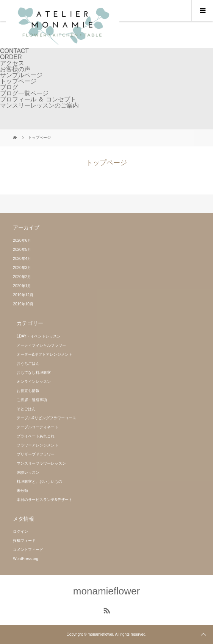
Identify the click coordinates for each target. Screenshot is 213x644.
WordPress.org (26, 559)
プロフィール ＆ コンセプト (38, 99)
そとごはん (26, 409)
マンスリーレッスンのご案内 (39, 105)
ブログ (9, 87)
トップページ (18, 81)
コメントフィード (28, 550)
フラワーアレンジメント (38, 445)
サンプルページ (21, 75)
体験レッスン (28, 472)
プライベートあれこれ (36, 436)
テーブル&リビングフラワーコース (46, 418)
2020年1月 (22, 286)
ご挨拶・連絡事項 (32, 400)
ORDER (11, 57)
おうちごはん (28, 363)
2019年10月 (23, 304)
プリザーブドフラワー (36, 454)
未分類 (22, 491)
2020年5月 (22, 250)
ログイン (20, 531)
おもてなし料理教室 (34, 373)
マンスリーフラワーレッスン (41, 463)
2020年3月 (22, 268)
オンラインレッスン (34, 382)
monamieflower (106, 591)
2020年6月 (22, 240)
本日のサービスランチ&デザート (45, 500)
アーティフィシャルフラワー (41, 345)
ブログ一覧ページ (24, 93)
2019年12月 (23, 295)
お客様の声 (15, 69)
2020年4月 (22, 259)
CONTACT (14, 51)
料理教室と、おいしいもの (39, 481)
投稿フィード (24, 541)
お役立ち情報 (28, 391)
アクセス (12, 63)
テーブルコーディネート (38, 427)
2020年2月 (22, 277)
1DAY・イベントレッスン (38, 336)
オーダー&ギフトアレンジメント (45, 354)
